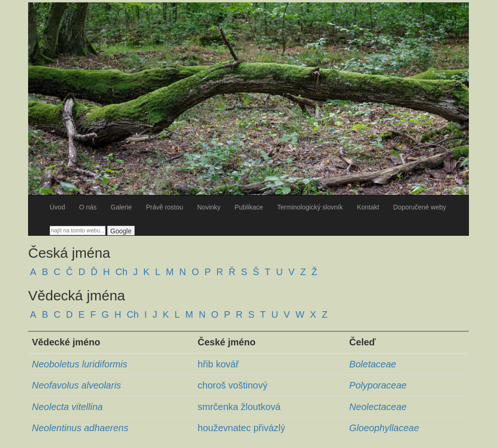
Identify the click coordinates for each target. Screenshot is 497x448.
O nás (88, 207)
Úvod (57, 207)
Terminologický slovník (310, 207)
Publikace (249, 207)
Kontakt (368, 207)
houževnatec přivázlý (242, 428)
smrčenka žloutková (239, 407)
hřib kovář (218, 364)
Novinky (209, 207)
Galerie (121, 207)
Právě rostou (164, 207)
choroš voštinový (233, 385)
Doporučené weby (420, 207)
